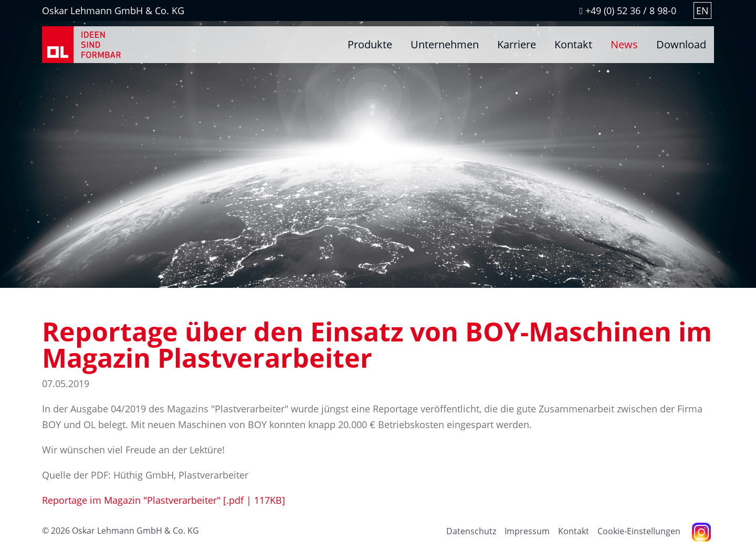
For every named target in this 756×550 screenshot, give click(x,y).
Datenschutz (471, 531)
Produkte (370, 44)
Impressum (527, 531)
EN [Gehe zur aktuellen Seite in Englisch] (702, 11)
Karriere (517, 44)
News (624, 44)
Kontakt (573, 44)
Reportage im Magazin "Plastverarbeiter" (164, 500)
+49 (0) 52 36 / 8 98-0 (628, 11)
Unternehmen (445, 44)
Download (681, 44)
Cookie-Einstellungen (639, 531)
